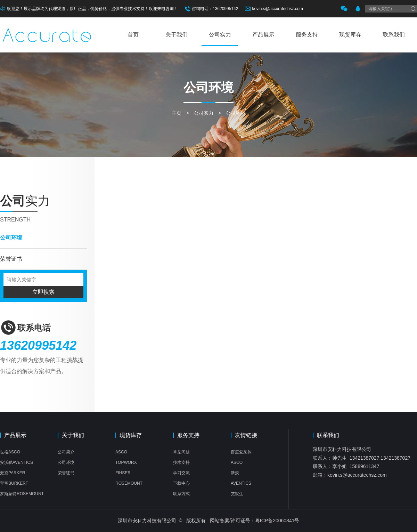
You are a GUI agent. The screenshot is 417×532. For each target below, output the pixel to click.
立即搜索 (43, 292)
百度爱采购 (241, 452)
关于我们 (177, 35)
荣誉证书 (11, 259)
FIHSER (123, 473)
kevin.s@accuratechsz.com (277, 9)
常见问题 (181, 452)
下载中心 (181, 483)
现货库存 (350, 35)
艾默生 (237, 494)
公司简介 (66, 452)
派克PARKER (13, 473)
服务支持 (307, 35)
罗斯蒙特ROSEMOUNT (22, 494)
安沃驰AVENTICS (17, 462)
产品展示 (263, 35)
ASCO (121, 452)
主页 (177, 113)
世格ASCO (10, 452)
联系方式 (181, 494)
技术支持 (181, 462)
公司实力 (220, 35)
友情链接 (246, 435)
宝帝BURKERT (14, 483)
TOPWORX (126, 462)
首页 (133, 35)
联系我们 (394, 35)
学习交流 (181, 473)
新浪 (235, 473)
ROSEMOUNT (129, 483)
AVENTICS (241, 483)
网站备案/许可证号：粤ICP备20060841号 (255, 521)
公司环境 (236, 113)
